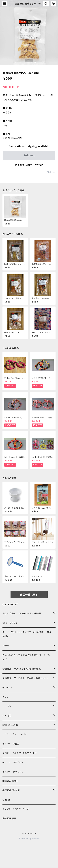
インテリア (8, 688)
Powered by (29, 838)
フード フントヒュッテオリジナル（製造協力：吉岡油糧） (27, 634)
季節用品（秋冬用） (12, 790)
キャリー (6, 697)
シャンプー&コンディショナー (17, 809)
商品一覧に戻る (29, 595)
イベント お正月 (11, 744)
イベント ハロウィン (13, 762)
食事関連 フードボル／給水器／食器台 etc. (25, 678)
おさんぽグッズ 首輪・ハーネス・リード (22, 613)
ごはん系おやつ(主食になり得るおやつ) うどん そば (27, 657)
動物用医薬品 (9, 818)
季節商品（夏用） (11, 781)
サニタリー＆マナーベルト (15, 734)
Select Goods (10, 725)
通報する (51, 172)
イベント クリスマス (13, 772)
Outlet (6, 800)
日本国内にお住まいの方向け (29, 165)
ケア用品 (7, 716)
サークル (7, 706)
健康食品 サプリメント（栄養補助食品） (22, 669)
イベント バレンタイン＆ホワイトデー (21, 753)
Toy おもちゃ (10, 623)
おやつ (6, 646)
